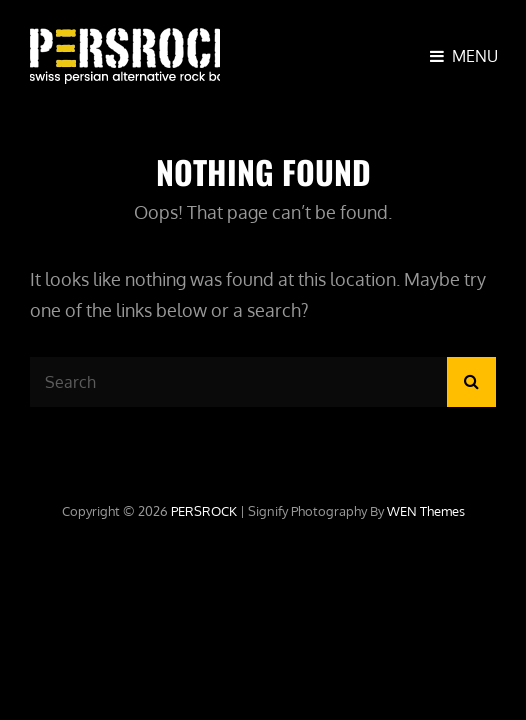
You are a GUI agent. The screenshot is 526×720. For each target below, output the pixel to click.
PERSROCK (204, 511)
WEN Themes (426, 511)
